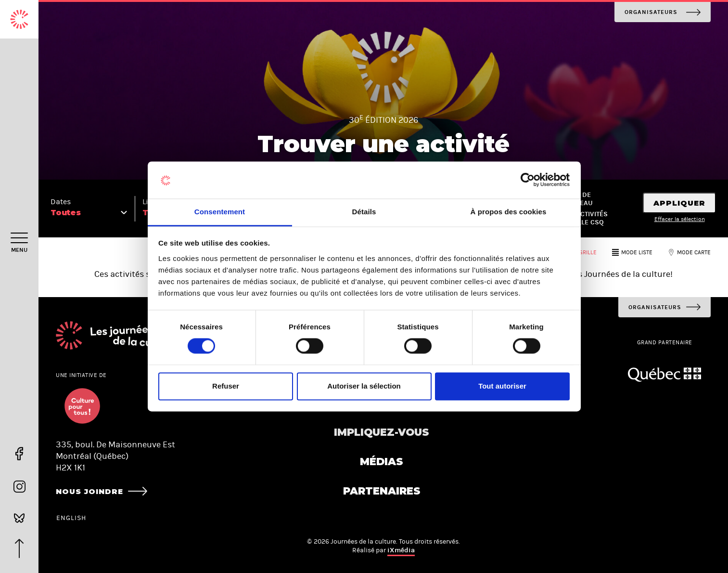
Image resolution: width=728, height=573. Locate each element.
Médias (382, 462)
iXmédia (401, 550)
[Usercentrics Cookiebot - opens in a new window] (528, 180)
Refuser (226, 386)
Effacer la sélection (680, 219)
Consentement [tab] (220, 212)
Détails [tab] (364, 212)
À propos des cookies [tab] (509, 212)
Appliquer (679, 203)
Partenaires (382, 491)
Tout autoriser (502, 386)
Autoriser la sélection (364, 386)
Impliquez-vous (382, 432)
